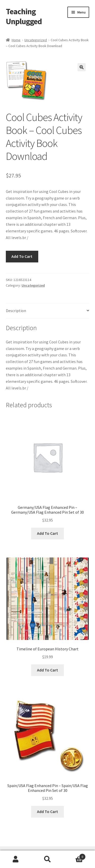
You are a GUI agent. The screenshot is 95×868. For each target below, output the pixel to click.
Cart (74, 856)
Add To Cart (22, 256)
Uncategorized (36, 40)
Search (48, 859)
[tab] (48, 311)
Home (16, 40)
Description (16, 311)
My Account (16, 859)
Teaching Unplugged (24, 16)
